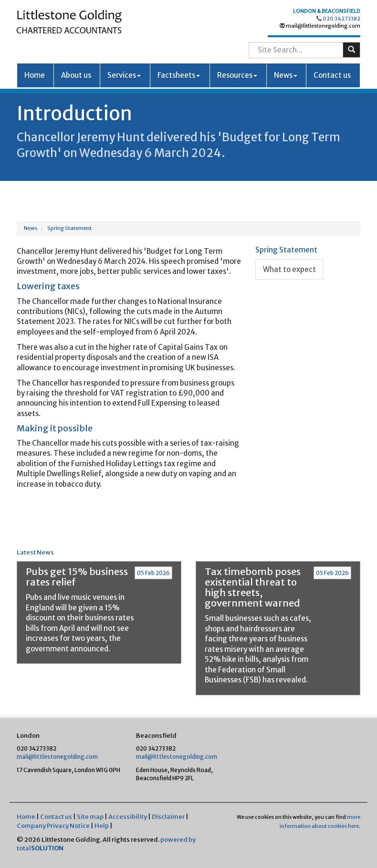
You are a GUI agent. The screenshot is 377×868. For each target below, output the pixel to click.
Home (35, 75)
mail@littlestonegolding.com (323, 26)
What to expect (289, 269)
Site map (90, 817)
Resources (237, 75)
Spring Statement (69, 228)
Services (124, 75)
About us (76, 75)
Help (102, 826)
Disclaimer (168, 817)
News (286, 75)
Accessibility (128, 817)
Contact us (332, 75)
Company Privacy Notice (53, 826)
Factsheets (179, 75)
